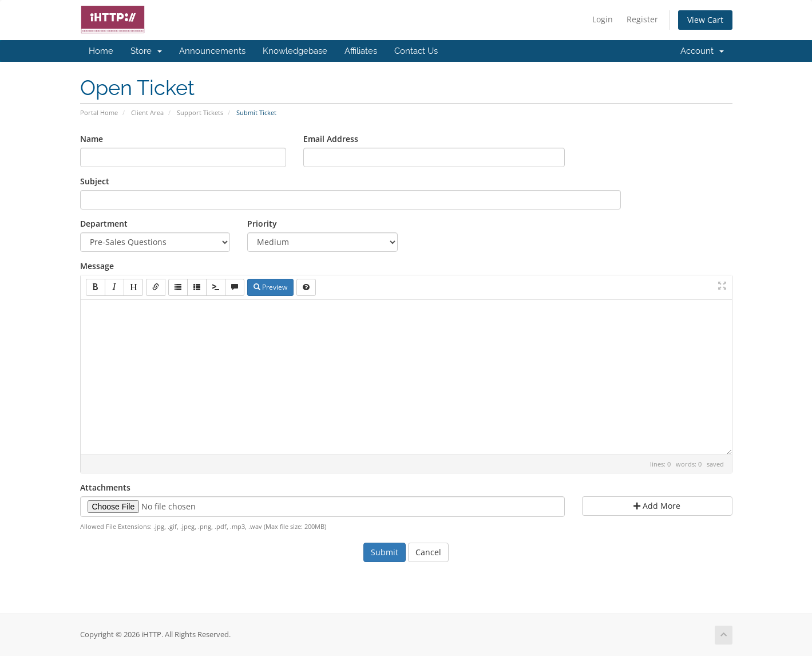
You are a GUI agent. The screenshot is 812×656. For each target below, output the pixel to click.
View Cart (705, 20)
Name (92, 139)
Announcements (212, 51)
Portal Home (99, 112)
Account (702, 51)
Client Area (147, 112)
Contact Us (416, 51)
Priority (262, 224)
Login (603, 19)
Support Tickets (200, 112)
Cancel (428, 552)
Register (642, 19)
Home (101, 51)
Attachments (105, 487)
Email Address (331, 139)
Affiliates (361, 51)
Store (146, 51)
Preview (270, 287)
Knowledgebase (295, 51)
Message (97, 266)
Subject (95, 181)
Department (104, 224)
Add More (657, 506)
